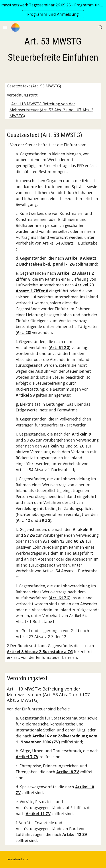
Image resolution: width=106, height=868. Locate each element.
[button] (5, 27)
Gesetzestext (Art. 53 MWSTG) (34, 86)
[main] (53, 49)
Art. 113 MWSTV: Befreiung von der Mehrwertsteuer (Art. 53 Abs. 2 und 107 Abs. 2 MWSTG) (51, 110)
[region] (53, 11)
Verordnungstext (22, 95)
